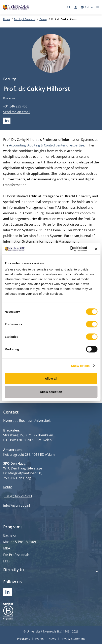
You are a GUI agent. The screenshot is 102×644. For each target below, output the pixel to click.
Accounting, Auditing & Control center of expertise (47, 145)
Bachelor (10, 535)
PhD (6, 561)
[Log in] (76, 7)
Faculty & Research (25, 19)
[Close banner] (96, 249)
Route (8, 487)
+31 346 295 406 (15, 106)
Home (7, 19)
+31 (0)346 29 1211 (18, 496)
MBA (7, 548)
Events (39, 639)
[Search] (69, 7)
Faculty (43, 19)
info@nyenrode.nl (17, 505)
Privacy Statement (73, 639)
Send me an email (17, 112)
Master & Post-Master (20, 542)
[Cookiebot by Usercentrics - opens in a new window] (70, 249)
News (52, 639)
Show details (80, 366)
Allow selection (51, 392)
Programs (24, 639)
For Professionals (16, 555)
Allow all (51, 378)
